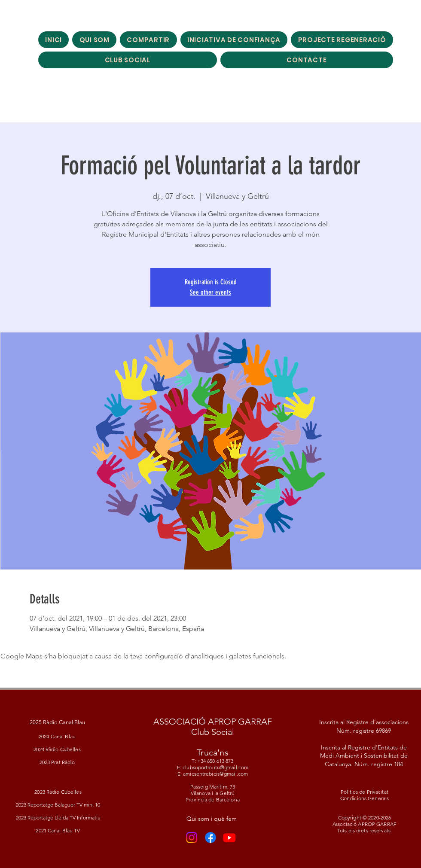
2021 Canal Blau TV (58, 830)
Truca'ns (213, 752)
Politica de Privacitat (365, 792)
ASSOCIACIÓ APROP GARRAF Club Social (213, 727)
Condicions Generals (365, 798)
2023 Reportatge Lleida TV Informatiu (58, 818)
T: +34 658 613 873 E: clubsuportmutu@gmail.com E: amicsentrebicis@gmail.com (213, 767)
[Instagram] (192, 838)
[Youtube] (229, 838)
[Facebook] (210, 838)
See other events (210, 292)
